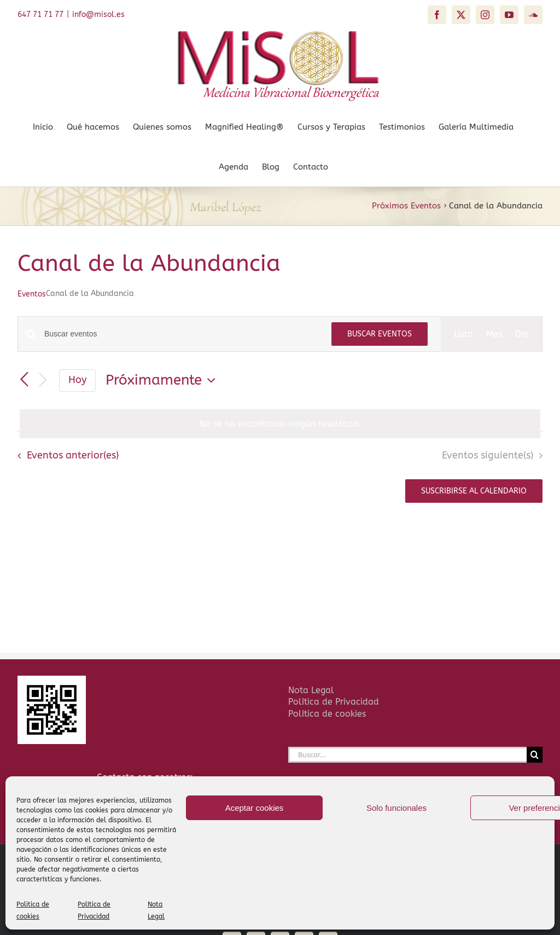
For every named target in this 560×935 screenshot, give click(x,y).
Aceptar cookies (255, 808)
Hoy (77, 380)
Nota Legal (311, 690)
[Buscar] (535, 755)
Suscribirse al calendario (474, 491)
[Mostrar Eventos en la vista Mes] (494, 334)
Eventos (32, 294)
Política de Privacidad (334, 702)
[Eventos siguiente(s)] (43, 381)
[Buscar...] (407, 755)
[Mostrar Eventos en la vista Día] (522, 334)
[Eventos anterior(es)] (24, 380)
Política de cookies (327, 714)
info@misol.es (98, 14)
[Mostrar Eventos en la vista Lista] (463, 334)
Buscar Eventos (380, 334)
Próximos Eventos (406, 206)
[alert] (280, 424)
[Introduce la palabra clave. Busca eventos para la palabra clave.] (181, 334)
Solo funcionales (396, 808)
